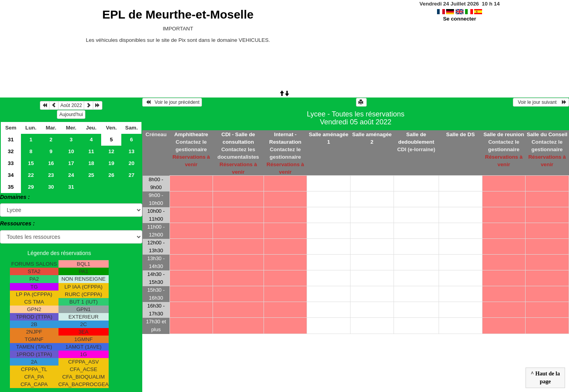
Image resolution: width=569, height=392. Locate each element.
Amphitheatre (191, 134)
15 (31, 163)
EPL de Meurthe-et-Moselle (178, 14)
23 (51, 175)
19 (111, 163)
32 (11, 151)
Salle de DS (461, 134)
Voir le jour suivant (541, 102)
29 (31, 187)
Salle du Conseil (547, 134)
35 (11, 187)
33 (11, 163)
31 (11, 140)
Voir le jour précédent (172, 102)
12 (111, 151)
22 (31, 175)
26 (111, 175)
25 (91, 175)
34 (11, 175)
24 (71, 175)
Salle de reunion (504, 134)
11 (91, 151)
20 (131, 163)
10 (71, 151)
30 (51, 187)
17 (71, 163)
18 (91, 163)
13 (131, 151)
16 (51, 163)
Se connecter (460, 19)
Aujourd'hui (71, 114)
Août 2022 (71, 105)
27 (131, 175)
